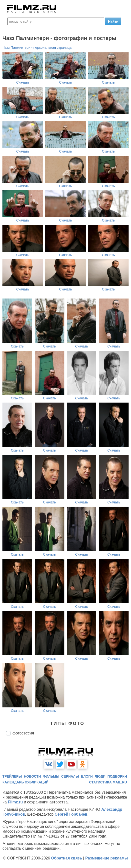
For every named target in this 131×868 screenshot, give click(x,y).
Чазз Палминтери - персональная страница (37, 48)
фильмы (51, 776)
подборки (117, 776)
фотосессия (23, 733)
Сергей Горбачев (71, 814)
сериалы (70, 776)
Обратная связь (67, 858)
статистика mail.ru (108, 782)
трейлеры (12, 776)
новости (32, 776)
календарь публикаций (25, 782)
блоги (87, 776)
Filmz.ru (15, 802)
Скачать (23, 82)
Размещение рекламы (106, 858)
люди (100, 776)
